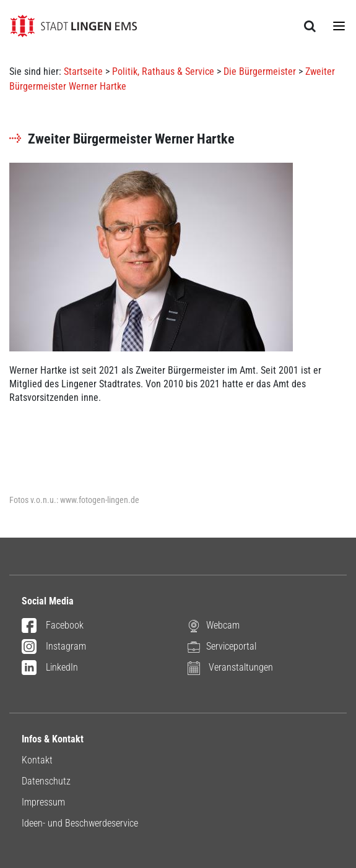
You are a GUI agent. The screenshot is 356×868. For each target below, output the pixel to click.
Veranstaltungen (230, 668)
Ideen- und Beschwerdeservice (80, 823)
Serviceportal (222, 647)
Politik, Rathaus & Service (163, 71)
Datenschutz (46, 781)
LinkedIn (50, 668)
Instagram (54, 647)
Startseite (83, 71)
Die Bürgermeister (260, 71)
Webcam (214, 626)
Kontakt (37, 760)
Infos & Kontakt (53, 739)
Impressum (43, 802)
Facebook (53, 626)
